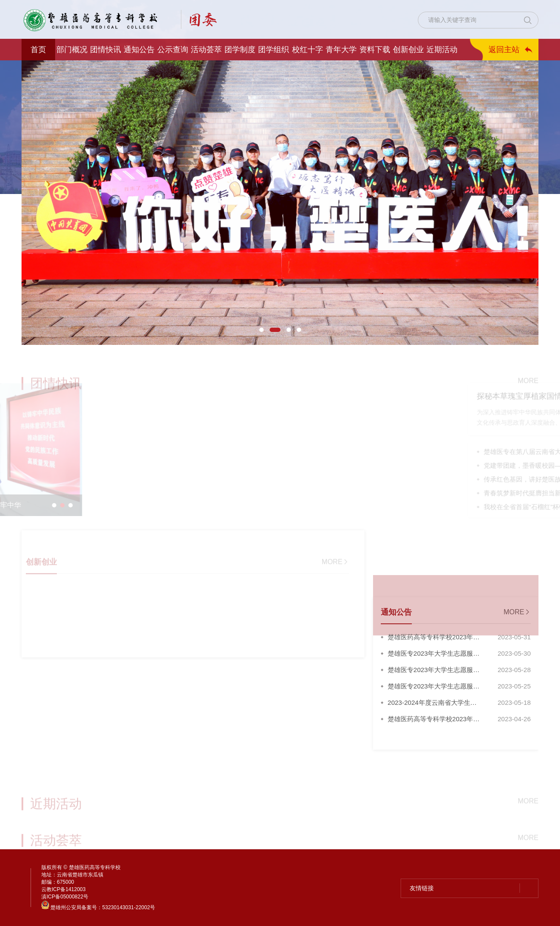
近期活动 (442, 50)
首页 (38, 50)
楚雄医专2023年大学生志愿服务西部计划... (434, 656)
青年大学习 (341, 53)
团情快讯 (106, 50)
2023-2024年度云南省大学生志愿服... (432, 705)
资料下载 (375, 50)
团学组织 (274, 50)
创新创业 (408, 50)
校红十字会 (308, 53)
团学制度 (240, 50)
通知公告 (139, 50)
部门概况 (72, 50)
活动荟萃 (206, 50)
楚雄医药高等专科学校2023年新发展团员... (434, 721)
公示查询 (173, 50)
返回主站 (504, 50)
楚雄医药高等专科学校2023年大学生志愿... (434, 639)
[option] (280, 203)
